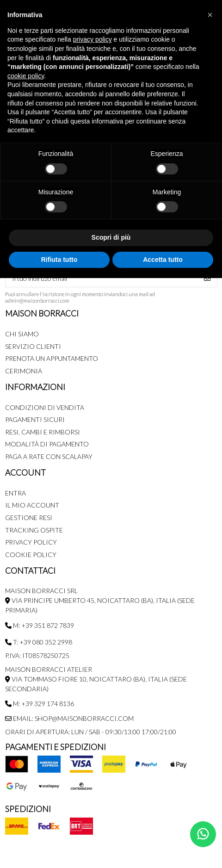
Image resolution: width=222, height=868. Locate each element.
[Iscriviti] (207, 278)
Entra (15, 493)
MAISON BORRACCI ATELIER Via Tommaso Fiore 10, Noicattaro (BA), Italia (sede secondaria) (96, 679)
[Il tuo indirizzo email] (102, 278)
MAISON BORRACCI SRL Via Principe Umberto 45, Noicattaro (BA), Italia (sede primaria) (100, 600)
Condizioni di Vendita (45, 407)
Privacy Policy (31, 542)
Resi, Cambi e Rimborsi (43, 432)
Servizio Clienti (33, 346)
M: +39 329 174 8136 (40, 704)
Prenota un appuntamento (52, 358)
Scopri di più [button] (111, 237)
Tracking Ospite (34, 530)
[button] (210, 15)
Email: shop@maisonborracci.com (69, 718)
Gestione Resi (29, 518)
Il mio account (32, 505)
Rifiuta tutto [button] (59, 260)
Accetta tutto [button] (163, 260)
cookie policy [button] (26, 76)
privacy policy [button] (92, 39)
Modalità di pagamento (47, 444)
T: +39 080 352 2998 (39, 642)
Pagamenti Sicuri (35, 419)
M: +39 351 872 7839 (40, 625)
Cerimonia (24, 371)
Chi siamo (22, 334)
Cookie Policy (31, 555)
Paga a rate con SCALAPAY (49, 456)
